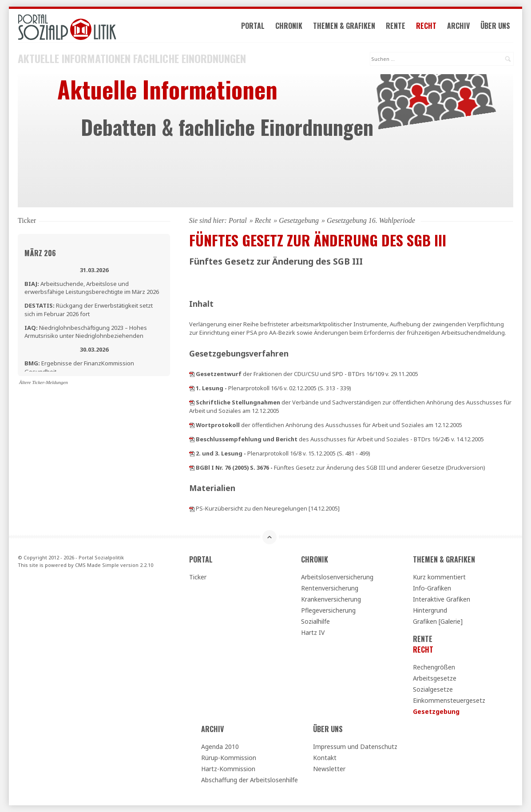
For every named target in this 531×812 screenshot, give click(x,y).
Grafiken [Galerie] (438, 621)
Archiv (458, 26)
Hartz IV (313, 632)
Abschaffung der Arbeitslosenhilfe (250, 780)
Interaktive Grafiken (442, 599)
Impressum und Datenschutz (355, 747)
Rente (396, 26)
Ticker (198, 577)
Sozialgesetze (433, 689)
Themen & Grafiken (344, 26)
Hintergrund (430, 610)
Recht (426, 26)
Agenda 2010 (220, 747)
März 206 (40, 253)
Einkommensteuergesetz (449, 700)
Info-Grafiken (432, 588)
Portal (253, 26)
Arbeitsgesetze (435, 678)
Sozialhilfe (315, 621)
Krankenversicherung (331, 599)
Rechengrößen (434, 667)
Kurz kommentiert (439, 577)
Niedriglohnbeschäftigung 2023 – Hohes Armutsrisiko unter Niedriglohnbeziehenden (86, 332)
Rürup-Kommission (229, 758)
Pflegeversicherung (328, 610)
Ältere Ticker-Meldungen (44, 382)
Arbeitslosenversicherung (337, 577)
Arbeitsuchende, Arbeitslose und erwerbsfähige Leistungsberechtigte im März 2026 (92, 288)
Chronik (289, 26)
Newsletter (329, 769)
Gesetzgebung (299, 220)
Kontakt (325, 758)
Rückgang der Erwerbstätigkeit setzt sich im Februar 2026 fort (89, 309)
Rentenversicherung (330, 588)
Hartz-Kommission (228, 769)
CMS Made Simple (97, 565)
